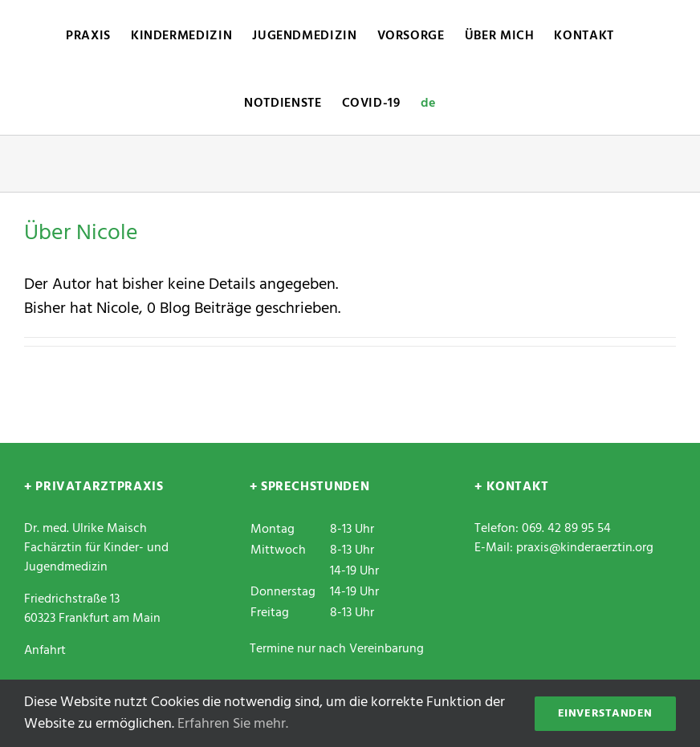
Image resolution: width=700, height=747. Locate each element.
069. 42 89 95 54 (566, 529)
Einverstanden (605, 714)
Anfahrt (45, 651)
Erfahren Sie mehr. (233, 724)
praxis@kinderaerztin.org (585, 548)
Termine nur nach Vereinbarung (337, 649)
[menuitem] (428, 101)
